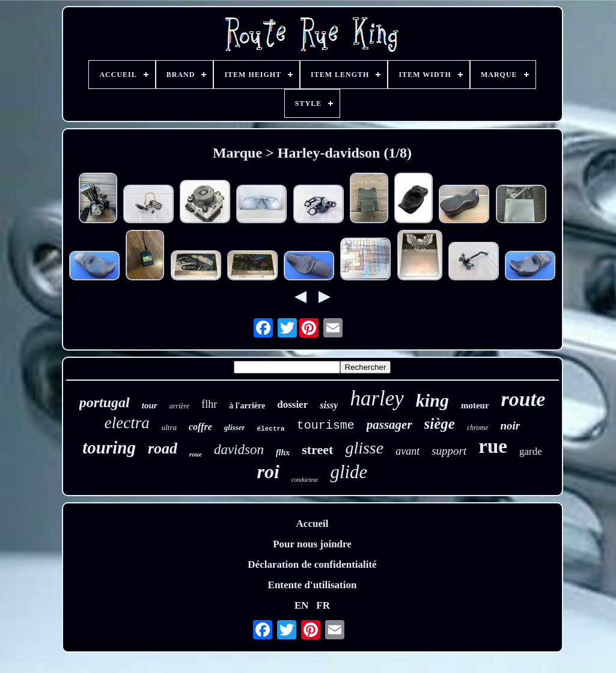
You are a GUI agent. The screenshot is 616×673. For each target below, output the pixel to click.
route (523, 399)
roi (268, 472)
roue (196, 454)
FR (323, 605)
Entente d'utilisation (313, 585)
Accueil (313, 524)
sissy (329, 405)
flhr (209, 404)
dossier (292, 404)
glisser (235, 427)
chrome (478, 428)
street (317, 450)
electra (127, 423)
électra (270, 429)
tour (150, 405)
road (163, 448)
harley (377, 398)
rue (493, 446)
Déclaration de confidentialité (312, 564)
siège (440, 424)
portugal (105, 402)
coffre (200, 427)
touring (109, 447)
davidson (239, 450)
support (449, 451)
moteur (475, 405)
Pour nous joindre (312, 544)
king (432, 400)
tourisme (326, 426)
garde (531, 451)
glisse (364, 448)
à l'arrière (247, 406)
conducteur (305, 480)
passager (389, 425)
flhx (283, 453)
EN (302, 605)
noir (510, 426)
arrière (180, 406)
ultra (169, 427)
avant (407, 451)
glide (349, 472)
